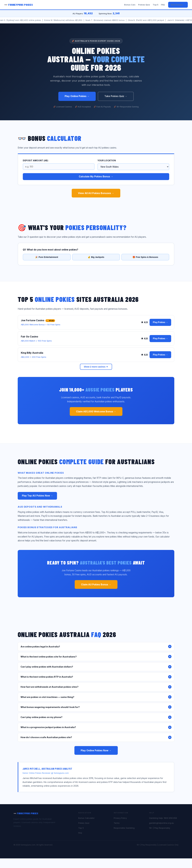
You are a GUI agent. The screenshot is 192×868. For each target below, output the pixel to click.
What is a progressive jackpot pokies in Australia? (96, 727)
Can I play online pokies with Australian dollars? (96, 667)
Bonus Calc (130, 5)
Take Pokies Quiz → (116, 96)
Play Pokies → (160, 322)
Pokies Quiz (144, 5)
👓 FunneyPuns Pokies (18, 5)
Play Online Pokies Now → (96, 750)
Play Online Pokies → (77, 96)
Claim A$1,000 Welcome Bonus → (96, 411)
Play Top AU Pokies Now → (37, 496)
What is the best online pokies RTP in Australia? (96, 677)
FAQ (163, 5)
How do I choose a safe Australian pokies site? (96, 737)
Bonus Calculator (86, 818)
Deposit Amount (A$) (35, 161)
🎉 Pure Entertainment (47, 257)
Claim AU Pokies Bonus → (96, 584)
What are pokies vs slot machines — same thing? (96, 697)
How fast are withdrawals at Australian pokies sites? (96, 687)
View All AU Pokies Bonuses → (96, 193)
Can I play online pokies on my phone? (96, 717)
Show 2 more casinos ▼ (96, 367)
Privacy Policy (120, 818)
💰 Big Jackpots (96, 257)
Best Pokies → (178, 5)
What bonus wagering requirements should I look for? (96, 707)
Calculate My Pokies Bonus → (96, 177)
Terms (117, 823)
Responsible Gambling (124, 828)
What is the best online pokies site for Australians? (96, 657)
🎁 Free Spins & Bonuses (145, 257)
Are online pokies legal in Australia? (96, 646)
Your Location (107, 161)
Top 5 (155, 5)
